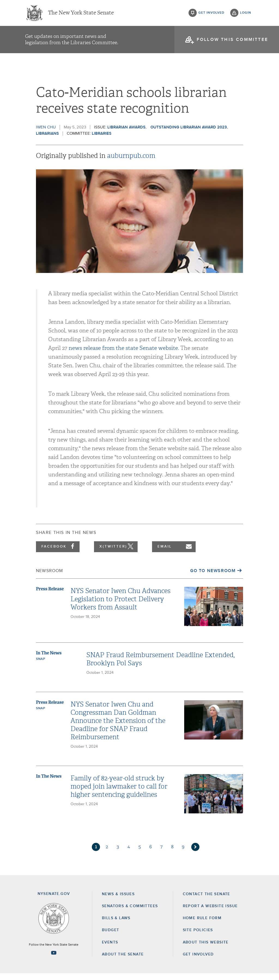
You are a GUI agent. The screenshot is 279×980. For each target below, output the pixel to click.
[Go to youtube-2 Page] (54, 959)
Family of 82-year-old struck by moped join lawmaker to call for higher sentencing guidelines (119, 793)
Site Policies (198, 937)
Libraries (102, 140)
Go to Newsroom (213, 577)
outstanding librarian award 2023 (189, 134)
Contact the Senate (207, 901)
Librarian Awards (126, 134)
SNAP (40, 666)
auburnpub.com (131, 162)
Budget (110, 937)
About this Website (206, 949)
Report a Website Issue (210, 913)
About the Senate (123, 961)
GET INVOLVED (198, 961)
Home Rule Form (202, 925)
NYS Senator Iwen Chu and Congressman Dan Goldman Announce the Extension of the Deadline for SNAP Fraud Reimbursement (118, 727)
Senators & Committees (130, 913)
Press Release (50, 595)
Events (110, 949)
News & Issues (118, 901)
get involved (211, 14)
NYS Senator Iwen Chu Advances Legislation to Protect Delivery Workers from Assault (121, 606)
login (246, 14)
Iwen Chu (46, 134)
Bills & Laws (116, 925)
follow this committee (232, 41)
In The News (49, 659)
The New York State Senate (81, 14)
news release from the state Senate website (123, 355)
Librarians (47, 140)
